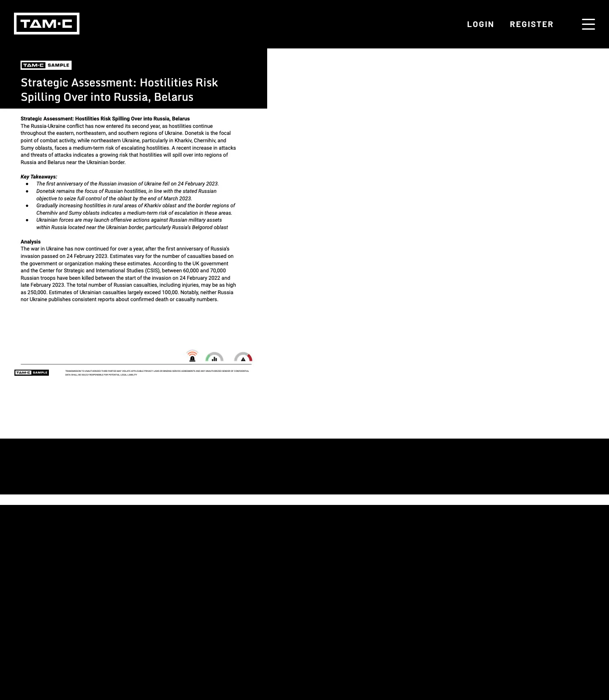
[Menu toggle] (588, 24)
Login (481, 24)
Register (532, 24)
